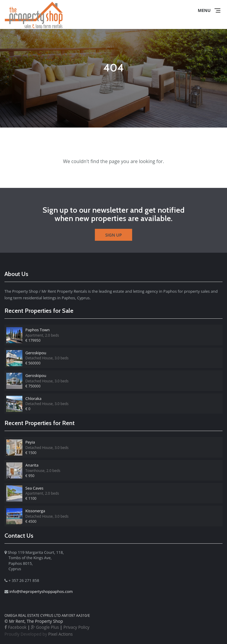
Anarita (32, 465)
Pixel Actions (39, 634)
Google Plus (45, 627)
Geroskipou (36, 353)
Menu (204, 10)
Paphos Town (37, 330)
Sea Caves (34, 488)
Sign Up (114, 235)
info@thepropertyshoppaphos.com (41, 591)
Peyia (30, 442)
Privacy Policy (76, 627)
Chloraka (33, 398)
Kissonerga (35, 511)
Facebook (16, 627)
